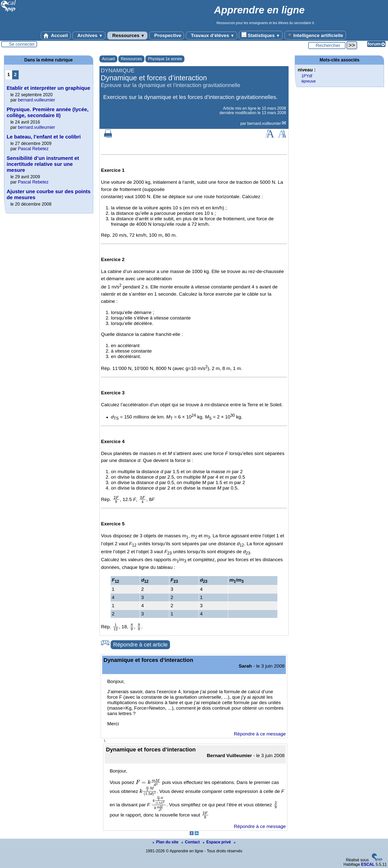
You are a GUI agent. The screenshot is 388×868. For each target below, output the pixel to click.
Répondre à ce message (260, 734)
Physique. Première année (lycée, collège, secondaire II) (48, 112)
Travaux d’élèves (212, 36)
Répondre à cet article (140, 645)
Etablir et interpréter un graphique (48, 88)
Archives (89, 36)
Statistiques (261, 35)
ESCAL (368, 864)
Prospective (167, 36)
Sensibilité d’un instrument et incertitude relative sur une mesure (43, 164)
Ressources (127, 36)
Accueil (56, 36)
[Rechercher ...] (327, 46)
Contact (191, 842)
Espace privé (217, 842)
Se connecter (22, 44)
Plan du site (166, 842)
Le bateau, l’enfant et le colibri (44, 137)
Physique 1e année (165, 59)
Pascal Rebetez (33, 149)
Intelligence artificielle (315, 35)
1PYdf (307, 76)
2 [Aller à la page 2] (15, 74)
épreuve (308, 81)
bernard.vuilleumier (264, 123)
